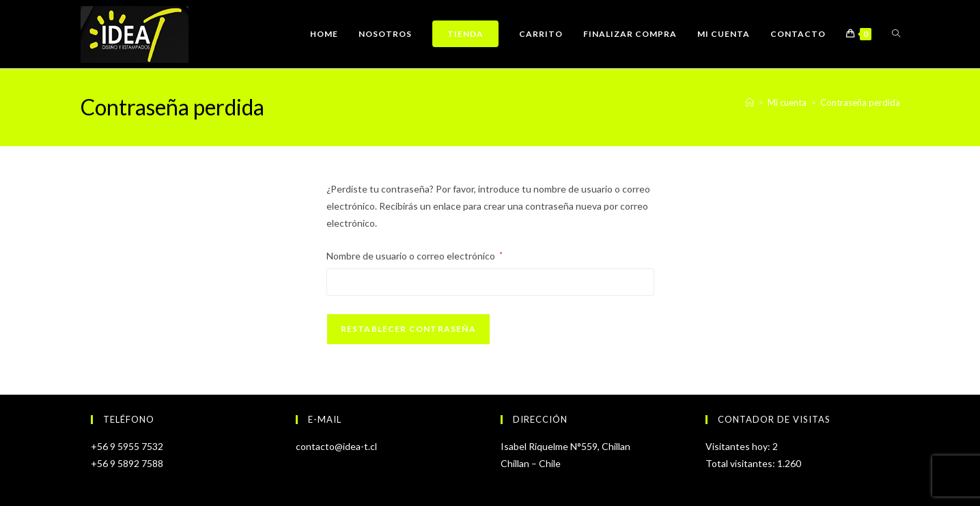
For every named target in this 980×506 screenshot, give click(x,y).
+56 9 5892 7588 (127, 463)
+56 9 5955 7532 (127, 446)
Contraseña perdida (860, 102)
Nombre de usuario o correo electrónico (415, 254)
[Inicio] (750, 102)
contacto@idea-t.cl (336, 446)
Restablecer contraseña (408, 329)
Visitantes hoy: (739, 446)
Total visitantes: (741, 463)
